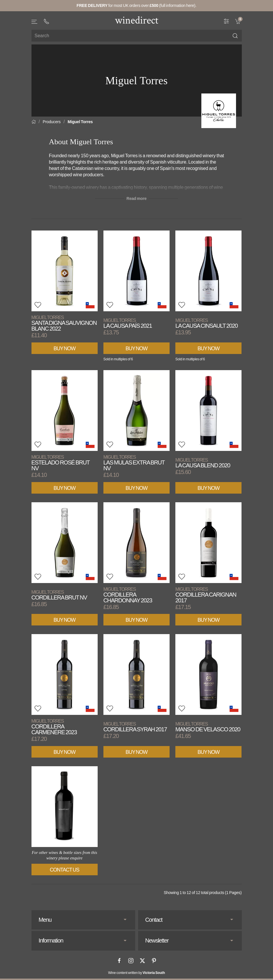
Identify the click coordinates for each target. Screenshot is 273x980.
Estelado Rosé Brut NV (61, 463)
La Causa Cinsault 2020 (206, 323)
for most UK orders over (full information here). (136, 5)
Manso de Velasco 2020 (208, 727)
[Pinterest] (154, 961)
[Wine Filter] (226, 21)
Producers (52, 122)
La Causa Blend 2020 (203, 463)
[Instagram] (131, 961)
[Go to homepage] (137, 20)
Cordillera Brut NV (59, 595)
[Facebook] (119, 961)
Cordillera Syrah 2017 (135, 727)
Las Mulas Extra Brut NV (134, 463)
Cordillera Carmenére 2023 (54, 727)
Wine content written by (136, 973)
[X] (142, 961)
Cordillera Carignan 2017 (206, 595)
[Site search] (137, 36)
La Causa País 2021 (128, 323)
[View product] (65, 271)
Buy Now (64, 348)
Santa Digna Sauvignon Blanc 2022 (64, 323)
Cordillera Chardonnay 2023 (128, 595)
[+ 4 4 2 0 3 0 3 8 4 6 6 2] (47, 21)
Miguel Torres (80, 122)
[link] (238, 21)
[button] (35, 22)
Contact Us (64, 870)
